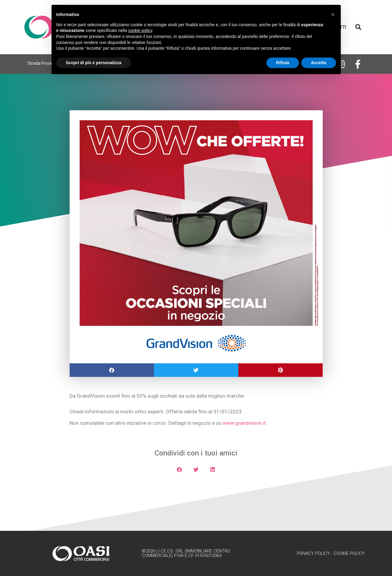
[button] (358, 27)
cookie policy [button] (140, 30)
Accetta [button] (319, 63)
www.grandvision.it (244, 423)
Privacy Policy (313, 553)
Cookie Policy (349, 553)
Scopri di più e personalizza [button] (94, 63)
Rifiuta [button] (283, 63)
